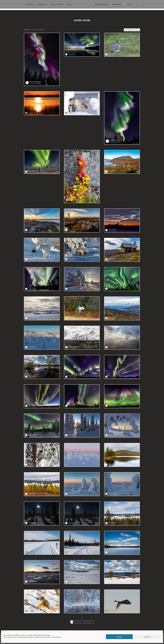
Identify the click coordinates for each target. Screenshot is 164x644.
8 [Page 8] (89, 622)
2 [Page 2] (74, 622)
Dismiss (147, 637)
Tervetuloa (28, 4)
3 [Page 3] (77, 622)
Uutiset (67, 4)
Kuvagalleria (39, 4)
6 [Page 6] (84, 622)
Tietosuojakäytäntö (109, 4)
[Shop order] (132, 30)
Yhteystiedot (123, 4)
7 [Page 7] (87, 622)
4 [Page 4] (79, 622)
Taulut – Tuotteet (55, 4)
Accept (119, 637)
